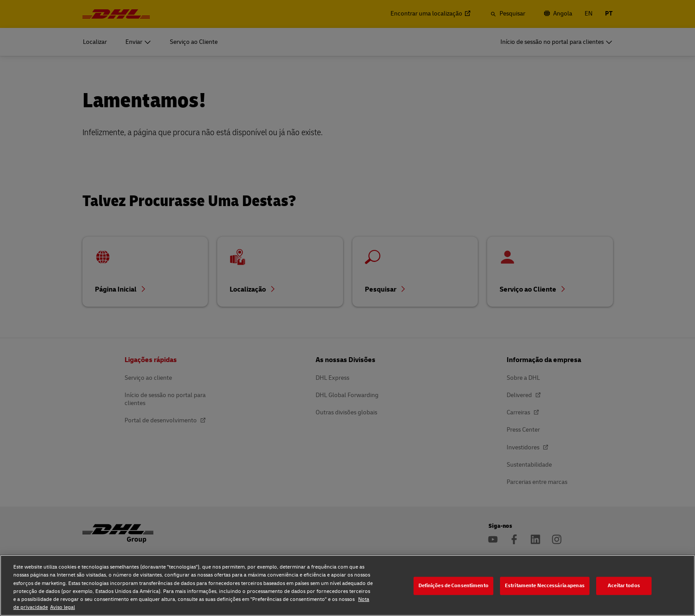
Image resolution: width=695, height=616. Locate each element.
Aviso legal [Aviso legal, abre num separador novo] (62, 607)
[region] (347, 585)
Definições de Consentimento (453, 586)
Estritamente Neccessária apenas (545, 586)
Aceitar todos (624, 586)
